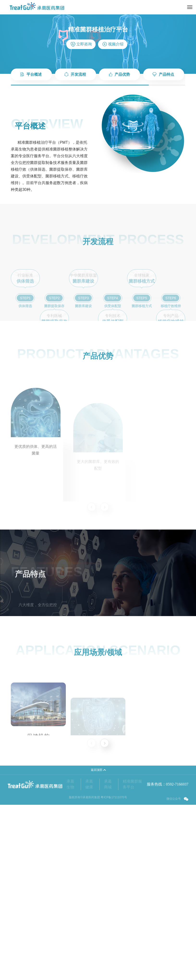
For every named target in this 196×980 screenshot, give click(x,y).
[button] (104, 743)
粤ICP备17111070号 (114, 827)
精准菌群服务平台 (132, 814)
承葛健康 (89, 814)
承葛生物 (70, 814)
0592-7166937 (177, 814)
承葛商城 (108, 814)
